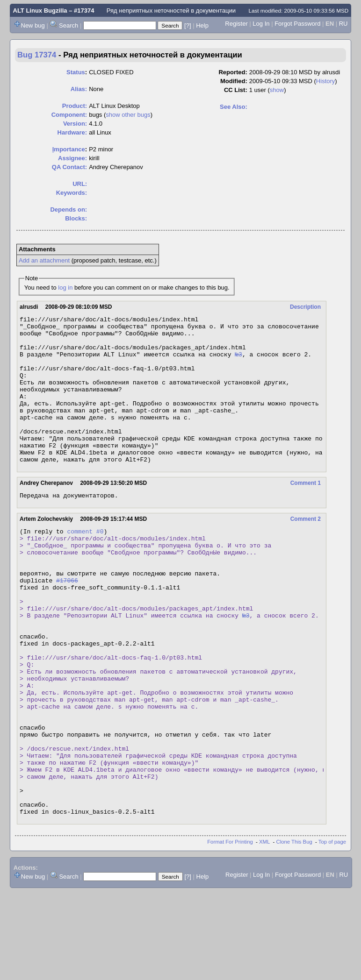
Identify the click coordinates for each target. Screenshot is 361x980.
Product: (75, 106)
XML (264, 930)
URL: (80, 184)
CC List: (236, 90)
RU (343, 24)
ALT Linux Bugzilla (40, 11)
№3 (238, 362)
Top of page (332, 930)
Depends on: (69, 209)
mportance (69, 149)
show (277, 90)
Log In (261, 24)
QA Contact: (69, 167)
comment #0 (85, 563)
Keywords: (72, 193)
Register (236, 24)
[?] (188, 25)
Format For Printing (230, 930)
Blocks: (76, 218)
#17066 (67, 622)
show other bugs (128, 115)
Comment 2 (306, 550)
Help (202, 25)
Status (76, 72)
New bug (33, 25)
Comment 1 (306, 512)
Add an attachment (44, 260)
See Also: (234, 107)
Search (69, 25)
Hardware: (72, 132)
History (325, 81)
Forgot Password (297, 24)
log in (65, 288)
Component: (69, 115)
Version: (75, 124)
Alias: (79, 89)
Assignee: (72, 158)
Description (305, 307)
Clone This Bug (294, 930)
